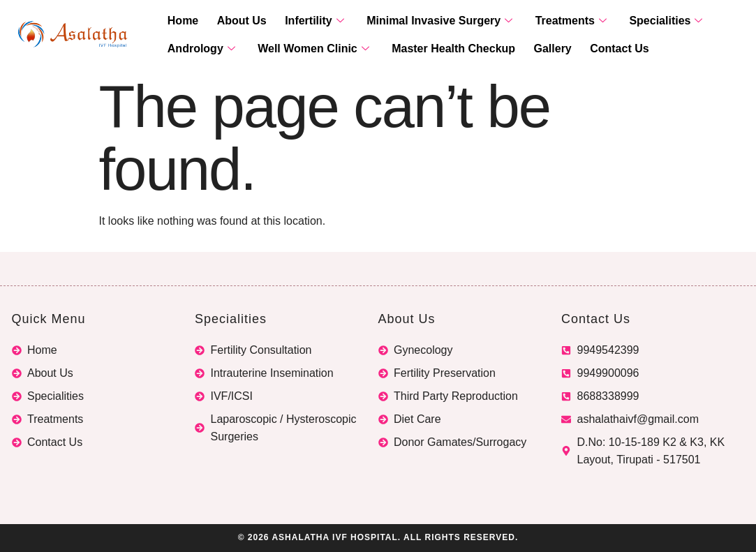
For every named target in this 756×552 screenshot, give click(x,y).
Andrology (199, 49)
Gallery (537, 49)
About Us (235, 21)
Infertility (303, 21)
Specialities (641, 21)
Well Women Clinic (307, 49)
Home (181, 21)
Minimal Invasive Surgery (424, 21)
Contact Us (599, 49)
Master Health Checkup (442, 49)
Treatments (551, 21)
